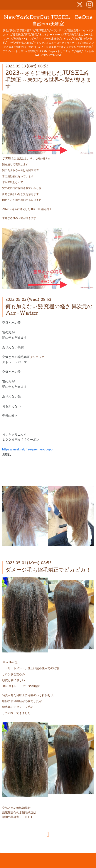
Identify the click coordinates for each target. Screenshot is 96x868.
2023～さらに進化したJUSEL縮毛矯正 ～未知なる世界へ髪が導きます (48, 80)
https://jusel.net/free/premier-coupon (28, 449)
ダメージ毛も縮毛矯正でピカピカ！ (48, 570)
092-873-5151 (51, 56)
